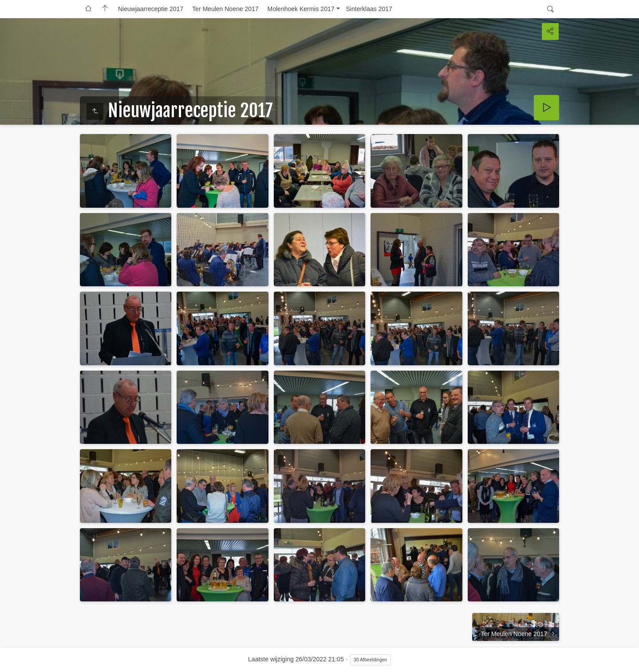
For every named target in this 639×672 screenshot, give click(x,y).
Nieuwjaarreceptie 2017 (151, 9)
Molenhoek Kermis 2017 (301, 9)
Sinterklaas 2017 (369, 9)
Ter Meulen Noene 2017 (225, 9)
